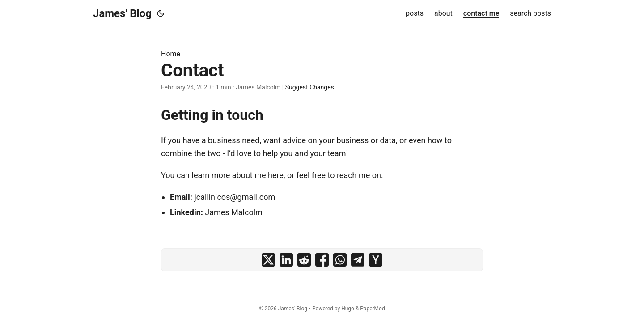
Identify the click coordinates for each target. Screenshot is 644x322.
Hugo (348, 309)
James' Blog (122, 13)
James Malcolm (234, 212)
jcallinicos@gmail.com (235, 197)
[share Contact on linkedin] (286, 260)
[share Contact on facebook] (322, 260)
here (276, 175)
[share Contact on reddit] (304, 260)
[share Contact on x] (268, 260)
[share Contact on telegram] (358, 260)
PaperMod (372, 309)
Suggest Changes (310, 87)
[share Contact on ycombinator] (376, 260)
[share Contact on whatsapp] (340, 260)
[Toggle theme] (161, 13)
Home (171, 54)
